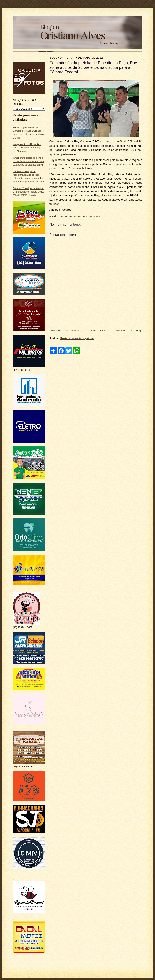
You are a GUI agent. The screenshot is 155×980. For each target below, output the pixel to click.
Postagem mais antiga (128, 331)
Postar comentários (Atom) (77, 338)
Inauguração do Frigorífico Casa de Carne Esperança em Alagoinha (27, 148)
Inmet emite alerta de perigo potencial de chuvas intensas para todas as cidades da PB (28, 161)
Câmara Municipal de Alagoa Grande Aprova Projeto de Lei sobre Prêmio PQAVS (29, 192)
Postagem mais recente (64, 331)
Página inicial (97, 331)
